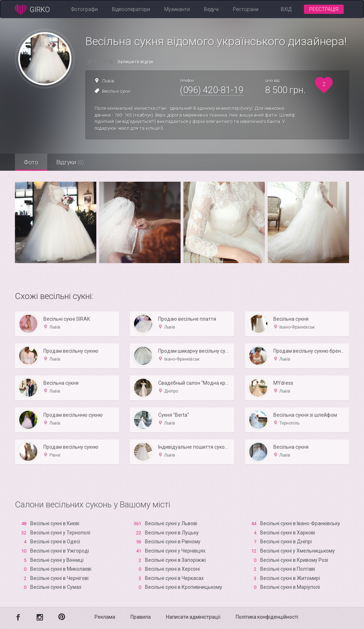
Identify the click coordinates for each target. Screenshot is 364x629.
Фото (31, 162)
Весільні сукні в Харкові (288, 533)
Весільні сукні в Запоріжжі (175, 560)
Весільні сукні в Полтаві (288, 569)
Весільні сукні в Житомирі (290, 578)
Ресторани (246, 9)
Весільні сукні (116, 91)
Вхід (286, 9)
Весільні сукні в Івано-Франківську (300, 523)
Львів (108, 81)
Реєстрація (324, 9)
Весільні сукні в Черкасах (174, 578)
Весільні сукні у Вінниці (57, 560)
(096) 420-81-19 (212, 90)
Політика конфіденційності (267, 617)
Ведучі (211, 9)
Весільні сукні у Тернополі (60, 533)
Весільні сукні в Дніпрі (286, 542)
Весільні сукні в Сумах (56, 587)
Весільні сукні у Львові (171, 523)
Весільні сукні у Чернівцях (175, 551)
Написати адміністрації (193, 617)
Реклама (105, 617)
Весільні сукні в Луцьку (172, 533)
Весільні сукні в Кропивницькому (184, 587)
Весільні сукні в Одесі (55, 542)
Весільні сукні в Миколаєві (61, 569)
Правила (141, 617)
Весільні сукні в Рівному (173, 542)
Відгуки (70, 162)
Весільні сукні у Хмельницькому (298, 551)
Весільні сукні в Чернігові (59, 578)
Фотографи (84, 9)
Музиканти (177, 9)
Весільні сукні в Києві (55, 523)
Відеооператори (131, 9)
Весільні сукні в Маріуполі (290, 587)
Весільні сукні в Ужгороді (60, 551)
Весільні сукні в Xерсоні (172, 569)
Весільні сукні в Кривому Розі (294, 560)
